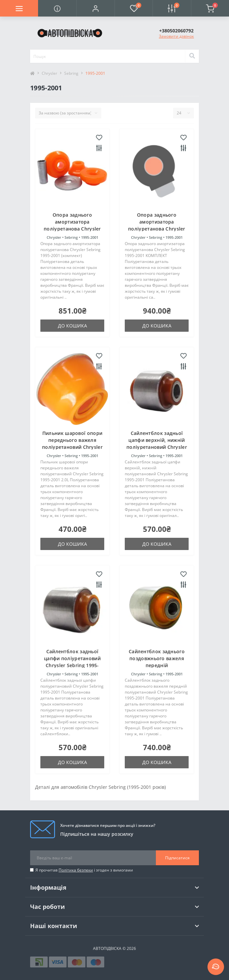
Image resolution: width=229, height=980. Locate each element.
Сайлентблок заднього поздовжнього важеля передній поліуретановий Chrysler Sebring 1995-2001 (157, 665)
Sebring (71, 73)
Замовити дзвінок (176, 36)
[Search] (192, 56)
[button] (95, 8)
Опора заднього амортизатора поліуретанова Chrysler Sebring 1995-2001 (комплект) (72, 229)
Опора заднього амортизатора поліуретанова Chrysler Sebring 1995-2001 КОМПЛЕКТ (157, 229)
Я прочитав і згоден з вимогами (84, 870)
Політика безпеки (76, 870)
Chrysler (49, 73)
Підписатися (177, 858)
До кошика (72, 326)
